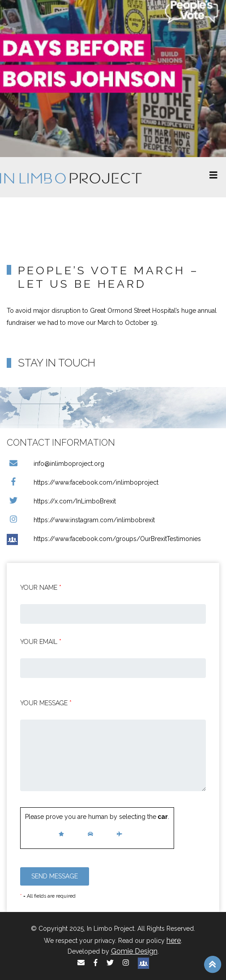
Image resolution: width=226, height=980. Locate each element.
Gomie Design (134, 951)
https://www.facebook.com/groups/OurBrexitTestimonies (104, 539)
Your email (41, 642)
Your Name (41, 588)
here (174, 940)
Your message (46, 703)
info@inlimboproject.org (55, 464)
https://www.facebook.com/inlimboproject (83, 482)
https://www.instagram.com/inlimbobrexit (81, 520)
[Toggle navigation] (213, 177)
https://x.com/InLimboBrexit (61, 501)
